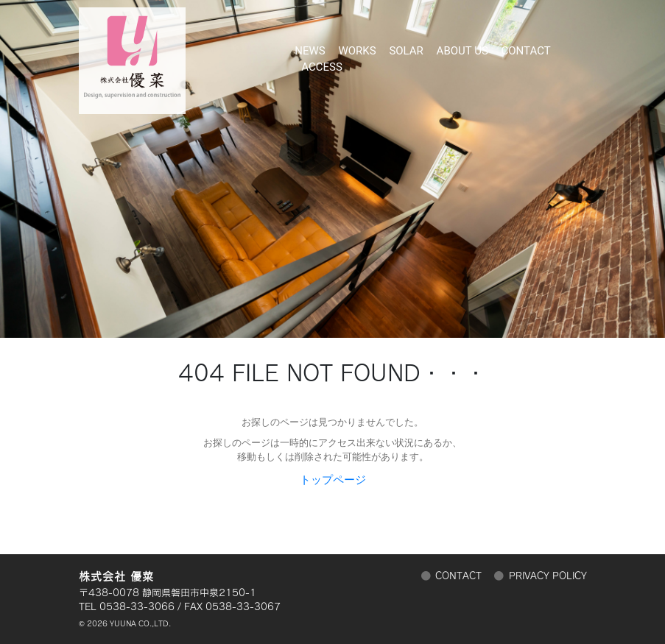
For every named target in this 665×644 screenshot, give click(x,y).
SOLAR (406, 46)
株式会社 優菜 (132, 53)
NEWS (310, 46)
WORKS (357, 46)
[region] (332, 169)
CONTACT (526, 46)
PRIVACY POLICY (548, 576)
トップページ (333, 480)
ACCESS (322, 57)
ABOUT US (462, 46)
